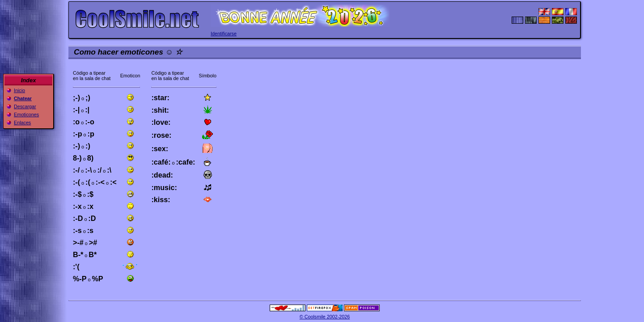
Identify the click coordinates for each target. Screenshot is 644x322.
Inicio (19, 90)
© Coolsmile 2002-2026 (325, 317)
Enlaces (22, 123)
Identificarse (224, 34)
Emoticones (26, 114)
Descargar (25, 106)
